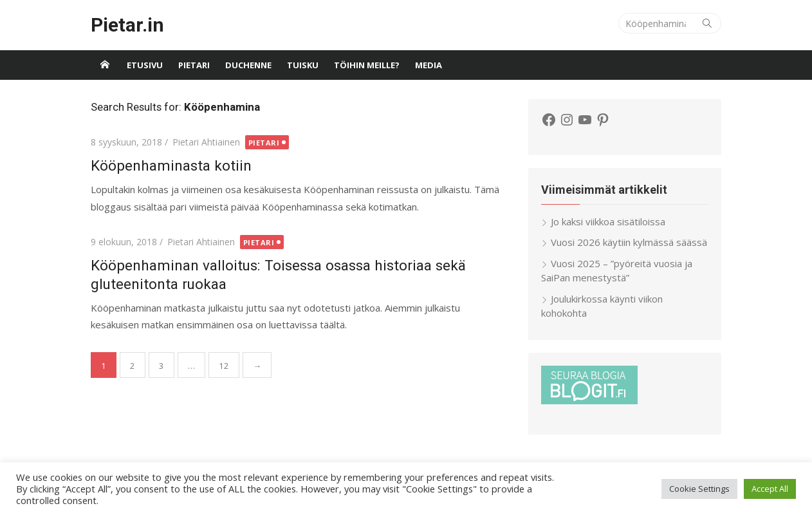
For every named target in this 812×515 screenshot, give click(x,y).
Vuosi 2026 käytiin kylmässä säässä (629, 242)
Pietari (194, 65)
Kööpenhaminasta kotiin (171, 165)
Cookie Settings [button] (699, 489)
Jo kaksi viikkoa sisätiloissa (608, 221)
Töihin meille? (367, 65)
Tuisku (303, 65)
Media (429, 65)
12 (224, 366)
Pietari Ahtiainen (206, 142)
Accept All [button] (770, 489)
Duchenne (248, 65)
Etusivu (145, 65)
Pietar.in (127, 25)
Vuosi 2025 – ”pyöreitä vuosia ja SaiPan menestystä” (617, 271)
